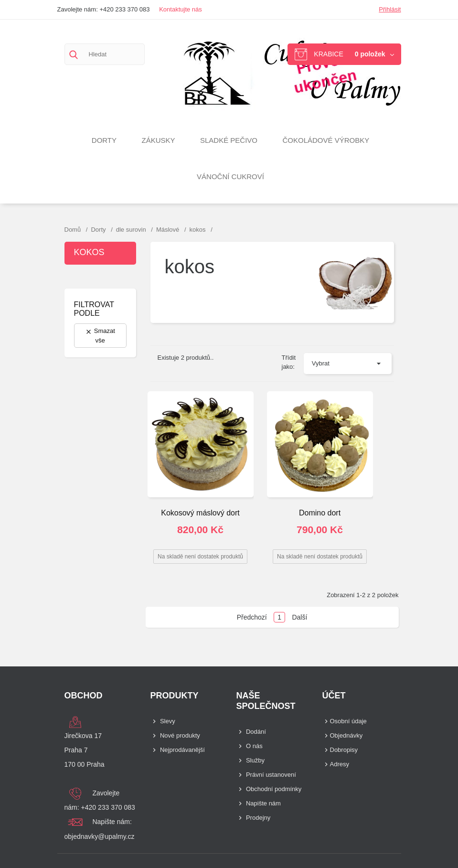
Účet (334, 696)
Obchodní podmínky (274, 789)
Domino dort (320, 513)
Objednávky (346, 735)
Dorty (104, 140)
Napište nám (263, 803)
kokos (89, 252)
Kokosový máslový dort (200, 513)
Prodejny (258, 818)
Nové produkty (180, 735)
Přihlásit (390, 9)
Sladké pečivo (229, 140)
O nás (254, 746)
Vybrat (321, 363)
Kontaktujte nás (181, 9)
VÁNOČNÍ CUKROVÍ (230, 177)
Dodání (256, 732)
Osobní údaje (348, 721)
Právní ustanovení (271, 775)
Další (299, 617)
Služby (255, 760)
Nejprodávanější (182, 750)
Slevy (168, 721)
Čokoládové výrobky (326, 140)
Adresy (340, 764)
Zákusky (158, 140)
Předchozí (252, 617)
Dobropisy (344, 750)
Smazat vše (100, 336)
